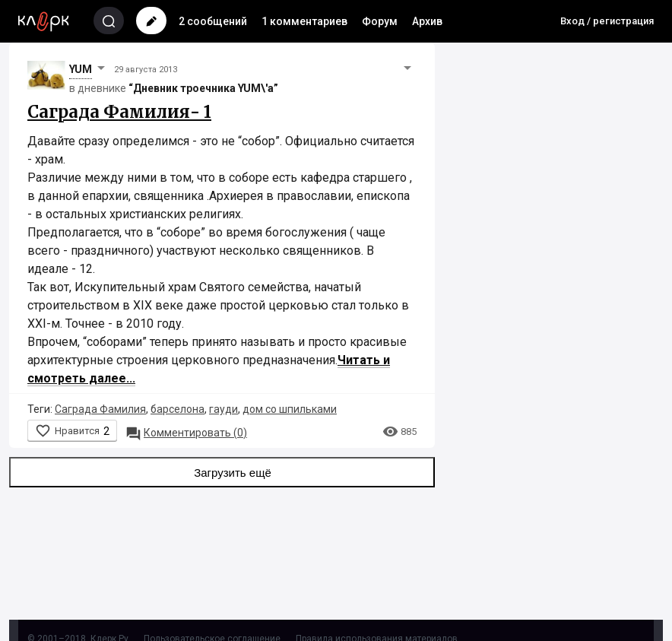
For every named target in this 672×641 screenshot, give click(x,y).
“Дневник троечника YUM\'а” (203, 88)
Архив (427, 21)
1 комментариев (304, 21)
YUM (81, 69)
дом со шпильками (290, 409)
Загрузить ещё (222, 472)
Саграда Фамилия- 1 (119, 112)
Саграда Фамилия (100, 409)
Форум (380, 21)
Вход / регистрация (607, 21)
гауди (223, 409)
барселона (178, 409)
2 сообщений (213, 21)
